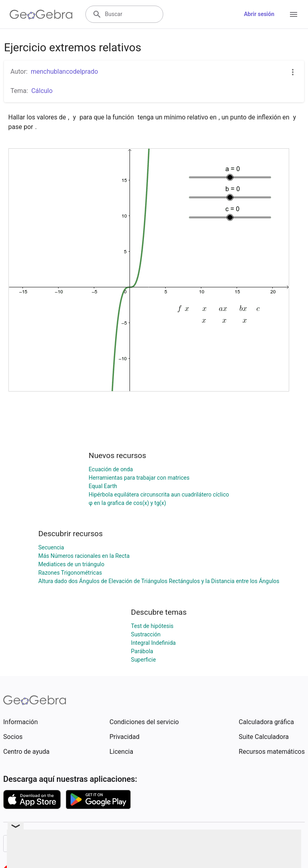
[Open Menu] (294, 14)
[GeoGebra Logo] (41, 14)
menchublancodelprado (65, 72)
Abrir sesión (259, 14)
